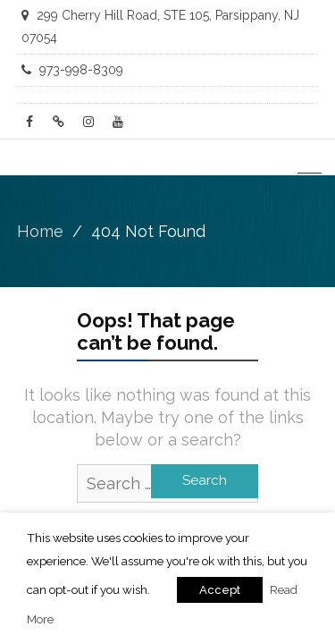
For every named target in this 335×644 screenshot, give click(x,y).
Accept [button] (220, 590)
